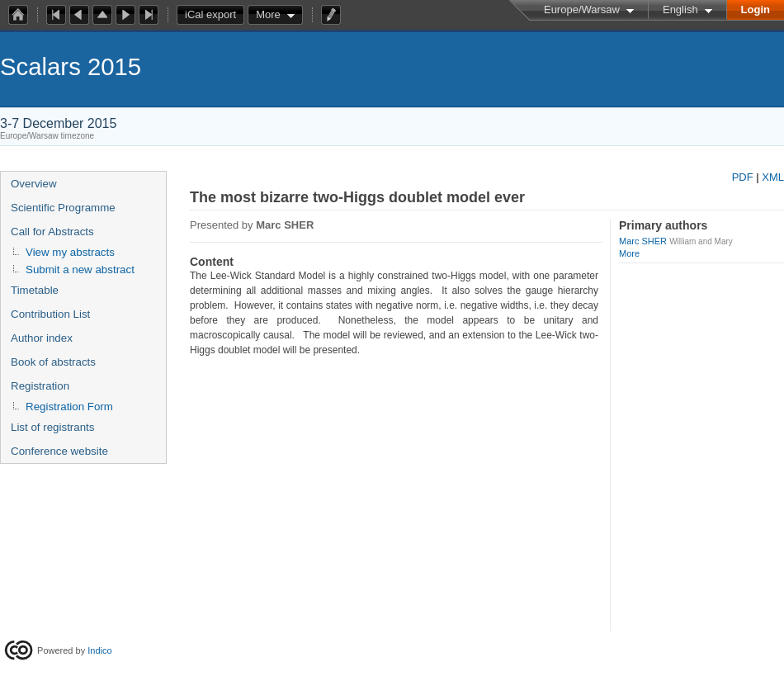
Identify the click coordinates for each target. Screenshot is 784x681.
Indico (99, 650)
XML (773, 177)
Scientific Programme (63, 208)
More (268, 14)
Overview (34, 184)
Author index (42, 338)
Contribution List (50, 314)
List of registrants (52, 427)
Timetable (35, 290)
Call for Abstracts (52, 232)
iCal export (215, 15)
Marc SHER (643, 241)
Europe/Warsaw (582, 9)
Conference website (59, 451)
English (680, 9)
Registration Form (69, 407)
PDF (743, 177)
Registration (40, 386)
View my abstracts (70, 252)
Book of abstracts (53, 362)
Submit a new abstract (80, 270)
